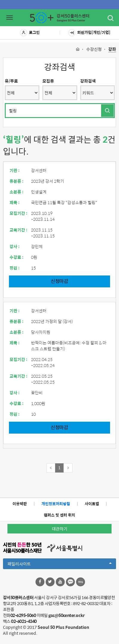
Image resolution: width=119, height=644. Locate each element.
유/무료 (11, 81)
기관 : (15, 170)
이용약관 (20, 504)
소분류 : (17, 192)
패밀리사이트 (59, 565)
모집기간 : (18, 213)
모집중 (48, 81)
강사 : (15, 246)
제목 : (15, 202)
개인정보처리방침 (56, 504)
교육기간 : (18, 230)
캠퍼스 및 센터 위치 (59, 515)
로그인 (30, 33)
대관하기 (60, 529)
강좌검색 (88, 81)
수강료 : (17, 257)
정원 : (15, 268)
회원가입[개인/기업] (89, 33)
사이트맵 (92, 504)
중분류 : (17, 181)
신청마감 (59, 281)
